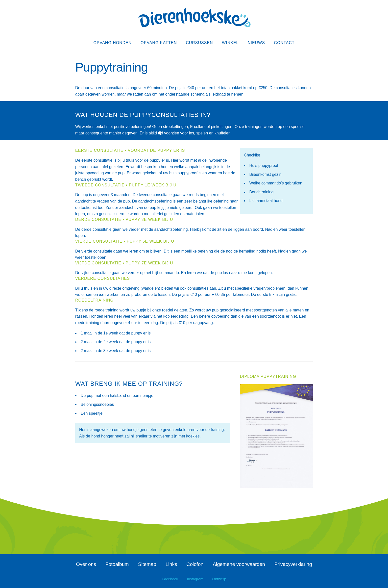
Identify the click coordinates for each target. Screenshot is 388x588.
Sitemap (147, 564)
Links (171, 564)
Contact (284, 43)
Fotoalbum (117, 564)
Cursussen (199, 43)
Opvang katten (159, 43)
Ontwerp (219, 579)
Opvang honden (113, 43)
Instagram (195, 579)
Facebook (170, 579)
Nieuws (256, 43)
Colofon (195, 564)
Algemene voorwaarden (239, 564)
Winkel (230, 43)
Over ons (86, 564)
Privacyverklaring (293, 564)
